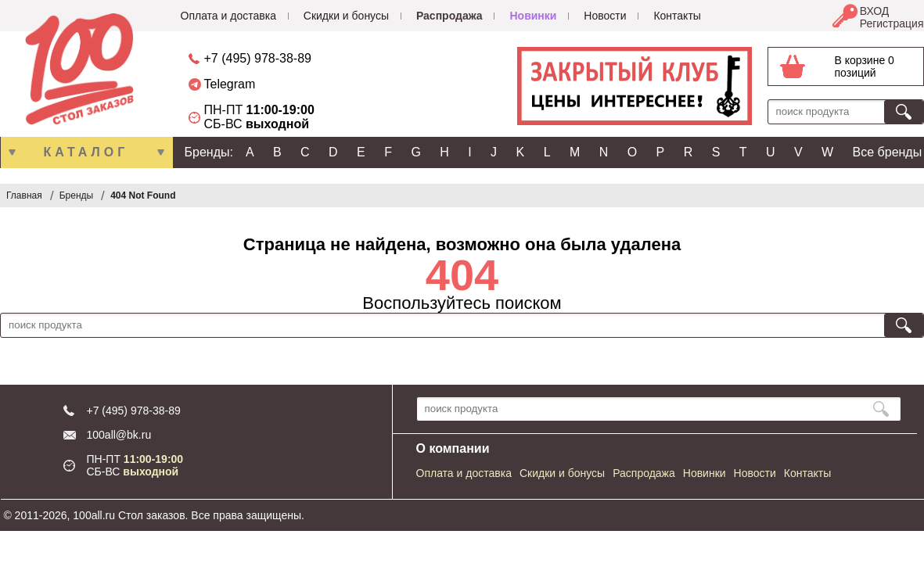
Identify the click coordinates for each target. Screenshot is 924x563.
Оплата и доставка (228, 16)
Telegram (230, 84)
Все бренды (888, 152)
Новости (605, 16)
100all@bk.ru (119, 435)
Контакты (677, 16)
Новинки (533, 16)
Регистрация (892, 23)
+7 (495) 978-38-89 (258, 58)
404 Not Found (143, 195)
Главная (24, 195)
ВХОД (875, 11)
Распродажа (449, 16)
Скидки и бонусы (346, 16)
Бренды (76, 195)
